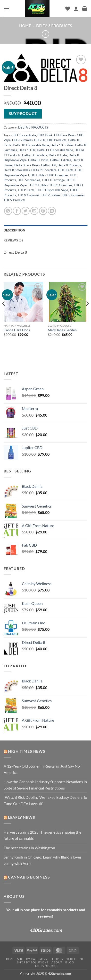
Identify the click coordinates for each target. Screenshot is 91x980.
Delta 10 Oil (27, 150)
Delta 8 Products (69, 165)
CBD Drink (45, 135)
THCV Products (15, 200)
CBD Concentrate (24, 135)
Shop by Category (33, 959)
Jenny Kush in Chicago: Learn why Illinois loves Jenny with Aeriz (43, 860)
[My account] (76, 9)
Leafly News (22, 817)
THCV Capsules (29, 195)
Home (25, 25)
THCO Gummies (61, 185)
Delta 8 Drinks (38, 160)
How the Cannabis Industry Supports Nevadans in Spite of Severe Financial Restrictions (45, 785)
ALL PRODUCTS (46, 966)
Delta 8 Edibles (61, 160)
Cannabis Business (29, 877)
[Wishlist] (68, 9)
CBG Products (57, 140)
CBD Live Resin (65, 135)
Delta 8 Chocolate (35, 155)
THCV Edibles (51, 195)
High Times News (27, 751)
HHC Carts (66, 170)
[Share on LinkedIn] (52, 211)
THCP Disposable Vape (52, 190)
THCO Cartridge (53, 180)
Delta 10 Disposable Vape (31, 145)
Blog (70, 962)
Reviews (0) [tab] (13, 240)
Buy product (23, 113)
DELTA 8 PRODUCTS (54, 25)
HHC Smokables (29, 180)
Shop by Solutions (33, 962)
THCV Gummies (73, 195)
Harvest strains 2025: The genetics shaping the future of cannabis (42, 835)
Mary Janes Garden (62, 330)
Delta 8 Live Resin (27, 165)
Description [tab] (14, 230)
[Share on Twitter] (26, 211)
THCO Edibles (38, 185)
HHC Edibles (37, 175)
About (57, 962)
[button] (7, 8)
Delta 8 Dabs (58, 155)
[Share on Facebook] (17, 211)
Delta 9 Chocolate (44, 170)
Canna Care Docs (17, 330)
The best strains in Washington (29, 848)
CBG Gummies (22, 140)
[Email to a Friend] (34, 211)
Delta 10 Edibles (62, 145)
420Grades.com (46, 930)
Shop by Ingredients (68, 959)
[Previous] (4, 313)
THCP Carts (26, 190)
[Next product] (45, 34)
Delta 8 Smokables (17, 170)
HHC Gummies (58, 175)
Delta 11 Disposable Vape (55, 150)
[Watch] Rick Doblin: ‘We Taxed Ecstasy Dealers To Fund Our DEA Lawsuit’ (45, 800)
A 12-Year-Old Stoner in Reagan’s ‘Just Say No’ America (42, 769)
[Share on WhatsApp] (8, 211)
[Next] (87, 313)
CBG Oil (40, 140)
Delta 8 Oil (49, 165)
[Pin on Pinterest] (43, 211)
